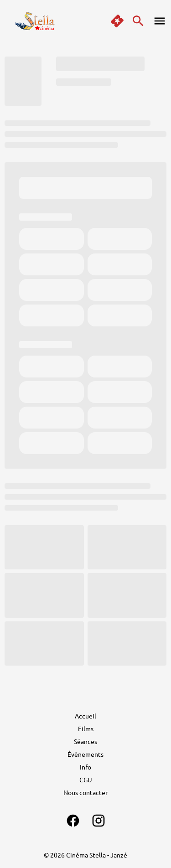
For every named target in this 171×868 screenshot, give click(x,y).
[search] (138, 21)
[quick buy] (117, 21)
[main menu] (160, 21)
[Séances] (85, 741)
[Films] (86, 728)
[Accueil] (85, 716)
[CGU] (86, 780)
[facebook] (73, 821)
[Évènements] (85, 754)
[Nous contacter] (85, 792)
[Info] (85, 767)
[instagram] (98, 821)
